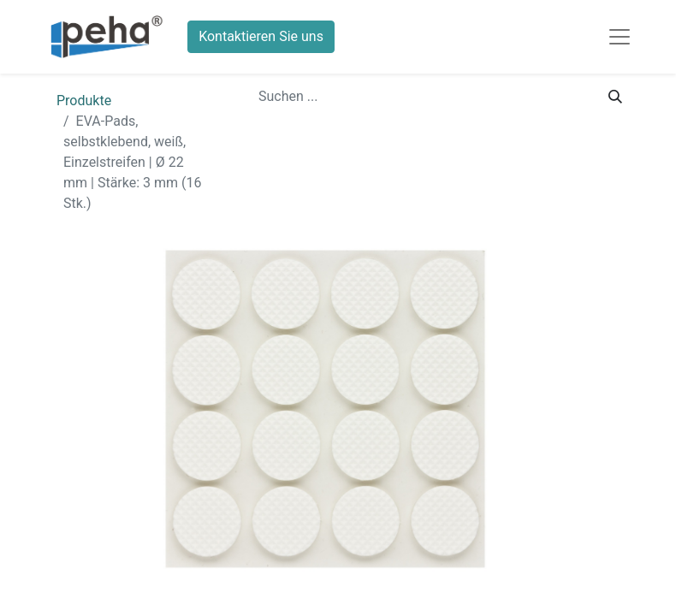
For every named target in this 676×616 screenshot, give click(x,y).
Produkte (84, 101)
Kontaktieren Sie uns (261, 36)
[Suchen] (615, 97)
